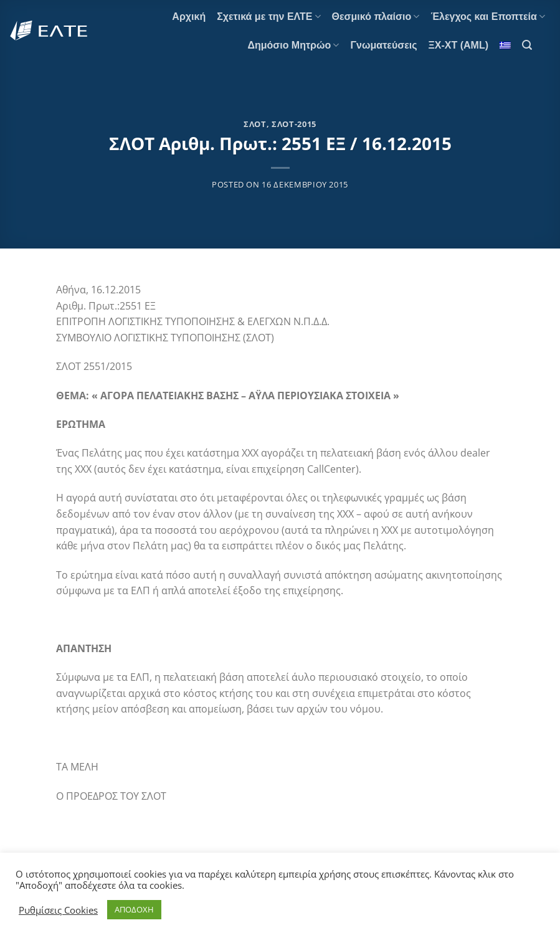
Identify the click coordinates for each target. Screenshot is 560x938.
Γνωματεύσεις (383, 45)
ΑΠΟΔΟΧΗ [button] (134, 909)
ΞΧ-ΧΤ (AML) (459, 45)
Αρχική (189, 17)
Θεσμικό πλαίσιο (376, 17)
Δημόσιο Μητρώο (293, 45)
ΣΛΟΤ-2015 (294, 124)
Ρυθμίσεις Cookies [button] (58, 910)
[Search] (527, 45)
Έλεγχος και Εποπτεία (488, 17)
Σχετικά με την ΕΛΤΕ (268, 17)
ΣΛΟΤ (255, 124)
